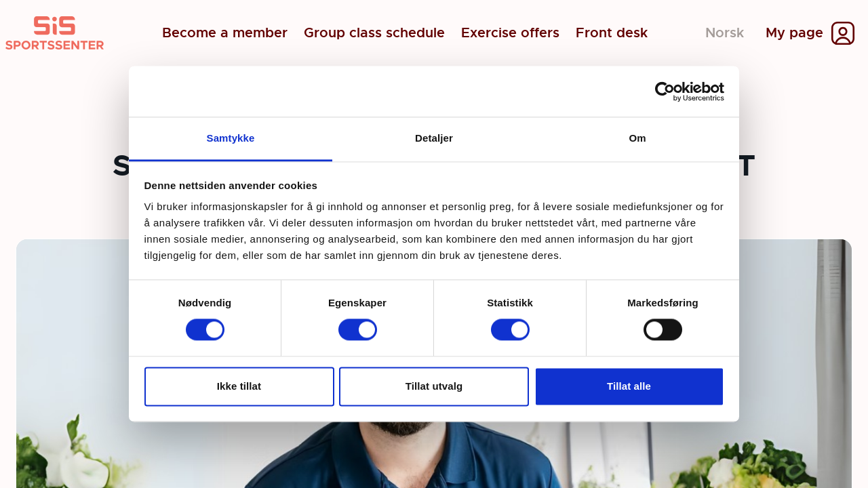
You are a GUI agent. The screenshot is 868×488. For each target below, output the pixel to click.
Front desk (612, 33)
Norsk (725, 33)
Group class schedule (374, 33)
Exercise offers (510, 33)
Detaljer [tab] (434, 138)
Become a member (225, 33)
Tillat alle (629, 386)
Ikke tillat (239, 386)
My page (794, 33)
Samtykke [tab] (231, 138)
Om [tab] (637, 138)
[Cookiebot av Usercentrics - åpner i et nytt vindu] (665, 91)
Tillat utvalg (434, 386)
